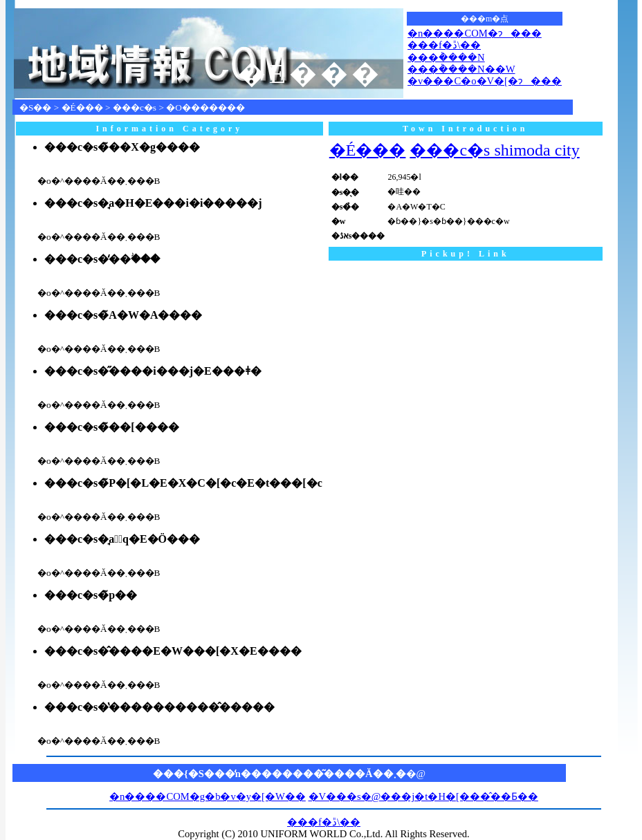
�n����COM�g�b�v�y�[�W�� (208, 796)
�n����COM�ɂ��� (475, 33)
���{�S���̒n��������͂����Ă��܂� (279, 774)
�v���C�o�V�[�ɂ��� (485, 81)
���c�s (135, 108)
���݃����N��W (461, 69)
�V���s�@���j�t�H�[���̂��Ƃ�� (423, 796)
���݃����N (446, 57)
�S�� (35, 108)
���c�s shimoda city (494, 150)
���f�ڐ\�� (444, 45)
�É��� (82, 108)
